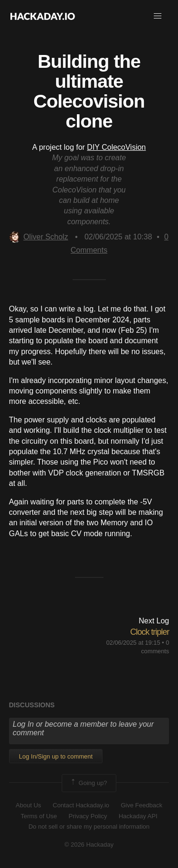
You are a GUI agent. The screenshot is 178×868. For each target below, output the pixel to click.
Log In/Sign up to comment (56, 756)
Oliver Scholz (39, 237)
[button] (158, 16)
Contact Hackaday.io (81, 805)
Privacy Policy (88, 816)
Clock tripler (150, 632)
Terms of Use (39, 816)
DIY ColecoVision (116, 147)
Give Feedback (141, 805)
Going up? (88, 783)
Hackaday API (138, 816)
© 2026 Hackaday (89, 845)
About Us (28, 805)
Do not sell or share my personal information (89, 827)
